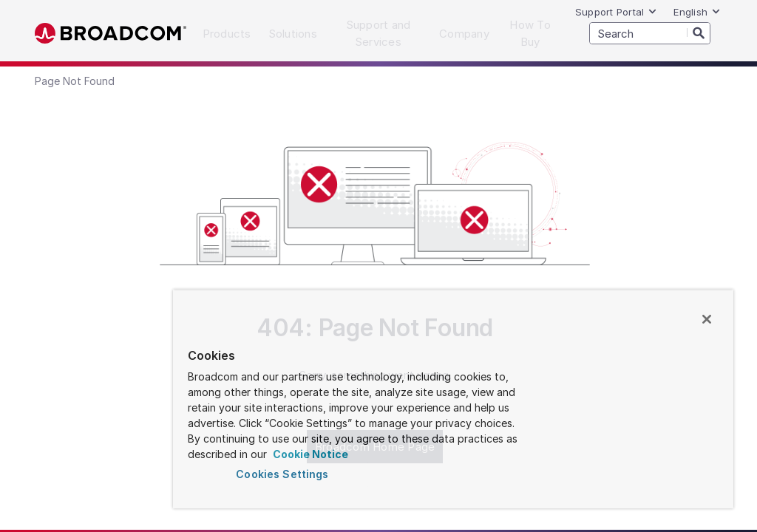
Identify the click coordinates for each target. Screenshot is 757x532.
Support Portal (617, 12)
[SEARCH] (650, 33)
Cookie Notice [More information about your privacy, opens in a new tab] (309, 454)
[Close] (707, 319)
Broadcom (111, 34)
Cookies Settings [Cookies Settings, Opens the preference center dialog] (282, 474)
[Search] (699, 33)
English (697, 12)
